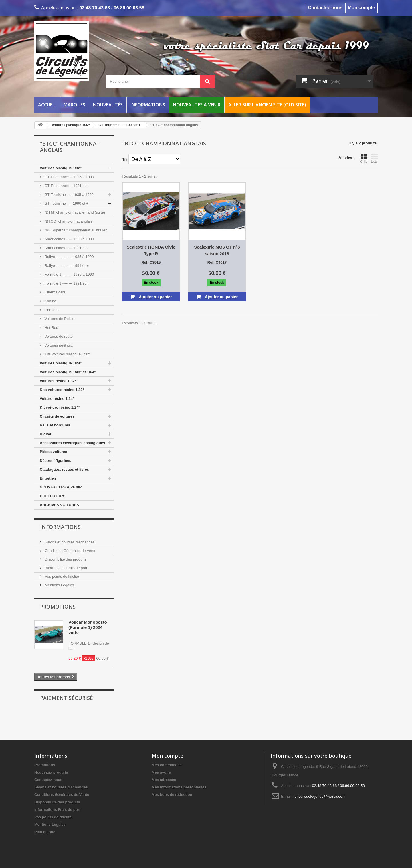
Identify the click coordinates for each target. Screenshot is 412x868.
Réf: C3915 (151, 262)
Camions (51, 310)
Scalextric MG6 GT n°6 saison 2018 (217, 250)
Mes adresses (164, 780)
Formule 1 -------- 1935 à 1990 (69, 274)
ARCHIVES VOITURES (59, 505)
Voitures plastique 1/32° (61, 168)
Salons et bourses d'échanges (69, 542)
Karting (50, 301)
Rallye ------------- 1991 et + (66, 266)
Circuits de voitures (57, 416)
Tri (125, 159)
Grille (364, 158)
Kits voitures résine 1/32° (62, 390)
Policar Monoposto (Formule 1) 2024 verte (88, 627)
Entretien (48, 478)
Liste (374, 158)
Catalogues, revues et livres (64, 469)
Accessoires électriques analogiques (72, 443)
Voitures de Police (59, 319)
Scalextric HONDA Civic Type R (151, 250)
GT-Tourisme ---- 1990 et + (66, 203)
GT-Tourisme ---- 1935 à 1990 (69, 195)
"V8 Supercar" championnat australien (75, 230)
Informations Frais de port (66, 568)
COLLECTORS (53, 496)
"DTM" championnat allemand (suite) (74, 212)
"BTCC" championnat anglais (68, 221)
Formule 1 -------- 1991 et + (66, 283)
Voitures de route (58, 336)
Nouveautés (108, 105)
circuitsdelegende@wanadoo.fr (320, 796)
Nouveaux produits (51, 772)
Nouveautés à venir (197, 105)
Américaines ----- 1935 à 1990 (69, 239)
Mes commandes (167, 765)
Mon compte (361, 8)
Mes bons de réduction (172, 795)
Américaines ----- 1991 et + (66, 248)
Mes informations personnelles (179, 787)
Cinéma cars (55, 292)
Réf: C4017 (217, 262)
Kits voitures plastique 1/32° (67, 354)
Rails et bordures (55, 425)
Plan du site (45, 832)
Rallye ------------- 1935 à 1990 (69, 257)
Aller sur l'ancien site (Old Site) (267, 105)
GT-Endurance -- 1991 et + (66, 186)
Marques (74, 105)
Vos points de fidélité (61, 576)
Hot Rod (51, 328)
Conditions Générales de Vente (70, 551)
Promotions (58, 607)
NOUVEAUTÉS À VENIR (61, 487)
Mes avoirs (161, 772)
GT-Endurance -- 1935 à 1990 (69, 177)
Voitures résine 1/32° (58, 381)
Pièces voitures (53, 452)
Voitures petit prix (58, 345)
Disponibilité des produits (65, 559)
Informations (148, 105)
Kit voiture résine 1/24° (60, 407)
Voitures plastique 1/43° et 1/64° (68, 372)
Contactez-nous (325, 8)
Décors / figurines (56, 461)
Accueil (47, 105)
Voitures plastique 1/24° (61, 363)
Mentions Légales (59, 585)
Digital (45, 434)
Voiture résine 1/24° (57, 399)
